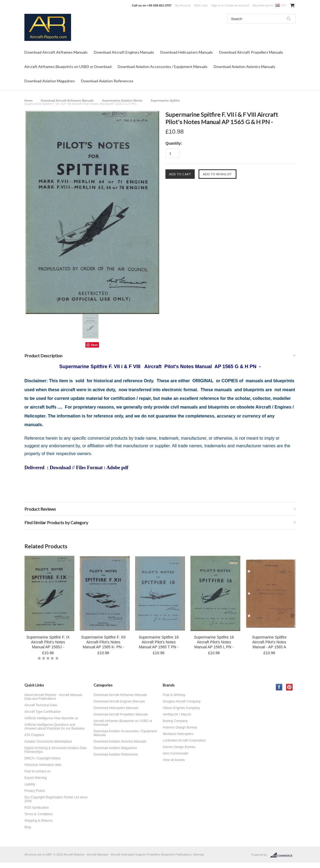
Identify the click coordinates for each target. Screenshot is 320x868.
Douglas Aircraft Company (182, 701)
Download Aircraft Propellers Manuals (251, 52)
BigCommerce (283, 855)
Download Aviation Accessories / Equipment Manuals (163, 67)
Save (94, 345)
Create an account (237, 5)
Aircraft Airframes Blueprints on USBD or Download (68, 67)
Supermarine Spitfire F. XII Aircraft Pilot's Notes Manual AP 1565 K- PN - (103, 642)
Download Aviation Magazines (50, 81)
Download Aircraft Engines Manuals (124, 52)
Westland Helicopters (178, 734)
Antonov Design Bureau (180, 727)
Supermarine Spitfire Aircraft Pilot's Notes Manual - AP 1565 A (269, 642)
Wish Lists (201, 5)
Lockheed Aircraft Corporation (184, 740)
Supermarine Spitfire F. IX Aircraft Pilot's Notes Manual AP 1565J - (48, 642)
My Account (183, 5)
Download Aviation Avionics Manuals (244, 67)
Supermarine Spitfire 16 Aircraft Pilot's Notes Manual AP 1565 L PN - (214, 642)
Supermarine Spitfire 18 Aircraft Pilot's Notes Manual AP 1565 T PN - (159, 642)
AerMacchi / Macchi (177, 714)
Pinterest (289, 687)
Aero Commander (176, 753)
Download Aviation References (107, 81)
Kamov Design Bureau (179, 747)
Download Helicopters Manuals (187, 52)
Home (29, 101)
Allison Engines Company (181, 708)
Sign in (216, 5)
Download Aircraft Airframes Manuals (56, 52)
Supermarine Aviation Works (122, 101)
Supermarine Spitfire (165, 101)
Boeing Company (175, 721)
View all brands (174, 760)
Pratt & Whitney (174, 695)
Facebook (279, 687)
